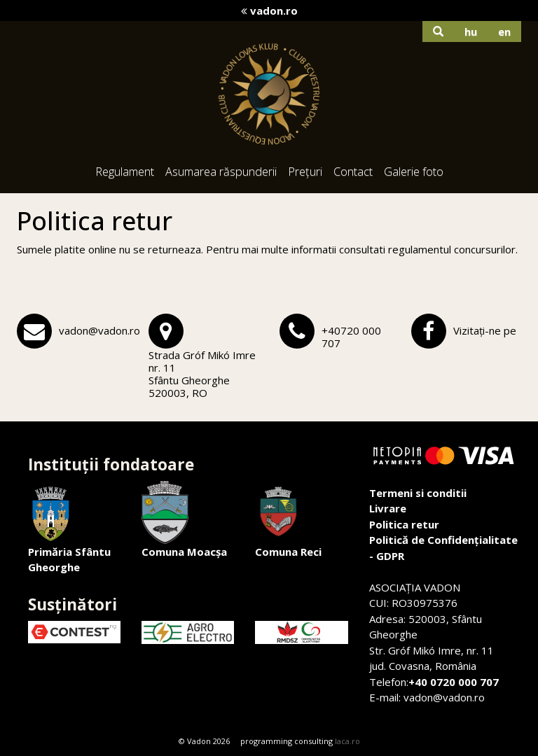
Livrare (388, 508)
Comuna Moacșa (184, 520)
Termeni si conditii (418, 493)
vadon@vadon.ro (99, 330)
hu (471, 31)
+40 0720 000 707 (454, 682)
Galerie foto (414, 171)
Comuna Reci (288, 520)
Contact (353, 171)
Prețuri (305, 171)
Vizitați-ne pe (485, 330)
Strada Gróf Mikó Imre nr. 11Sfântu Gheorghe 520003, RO (202, 374)
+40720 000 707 (351, 337)
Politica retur (404, 524)
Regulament (125, 171)
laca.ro (347, 741)
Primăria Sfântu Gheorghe (69, 528)
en (504, 31)
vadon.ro (269, 10)
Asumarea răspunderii (221, 171)
